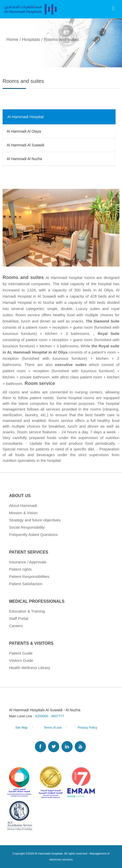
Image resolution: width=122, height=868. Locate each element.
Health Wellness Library (30, 668)
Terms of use (53, 728)
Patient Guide (21, 653)
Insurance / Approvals (28, 562)
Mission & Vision (23, 513)
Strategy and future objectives (35, 520)
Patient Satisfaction (26, 584)
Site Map (21, 728)
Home (12, 40)
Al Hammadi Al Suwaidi (25, 145)
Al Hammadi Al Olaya (24, 131)
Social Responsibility (27, 527)
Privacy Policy (87, 728)
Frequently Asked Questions (33, 535)
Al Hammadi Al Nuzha (24, 159)
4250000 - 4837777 (49, 716)
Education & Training (27, 611)
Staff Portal (19, 618)
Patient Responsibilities (29, 576)
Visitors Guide (21, 660)
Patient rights (20, 569)
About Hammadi (23, 505)
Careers (16, 626)
